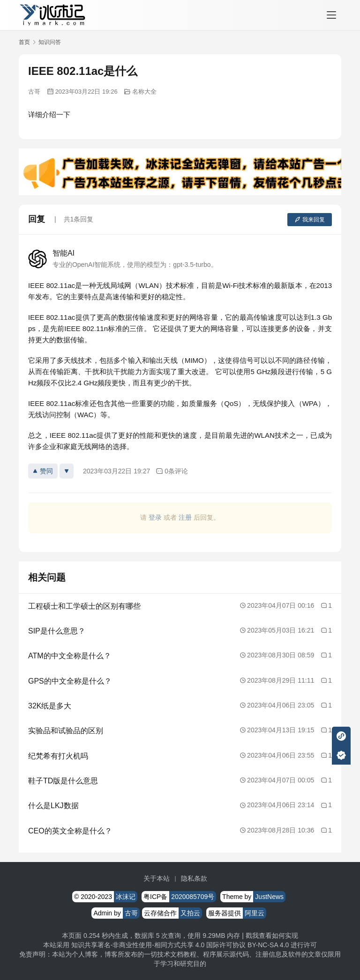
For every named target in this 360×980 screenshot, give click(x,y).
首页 (24, 42)
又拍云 (190, 913)
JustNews (269, 897)
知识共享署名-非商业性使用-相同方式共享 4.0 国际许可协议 (159, 945)
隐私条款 (194, 878)
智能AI (64, 253)
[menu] (331, 15)
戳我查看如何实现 (272, 936)
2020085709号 (193, 897)
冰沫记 (126, 897)
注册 (185, 517)
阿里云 (255, 913)
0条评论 (172, 471)
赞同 (43, 471)
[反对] (67, 471)
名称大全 (144, 92)
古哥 (34, 92)
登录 (155, 517)
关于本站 (157, 878)
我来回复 (310, 220)
